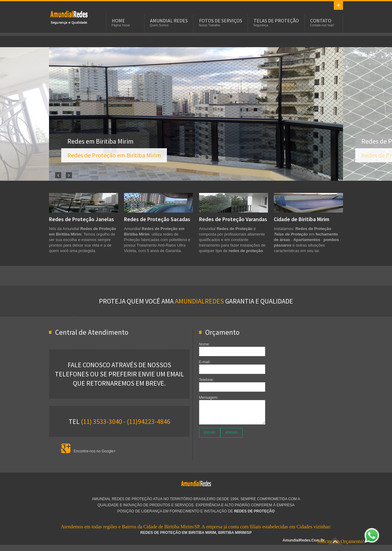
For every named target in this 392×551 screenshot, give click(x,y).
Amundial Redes (169, 21)
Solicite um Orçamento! (348, 541)
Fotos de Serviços (221, 21)
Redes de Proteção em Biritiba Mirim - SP (69, 17)
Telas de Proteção (276, 21)
